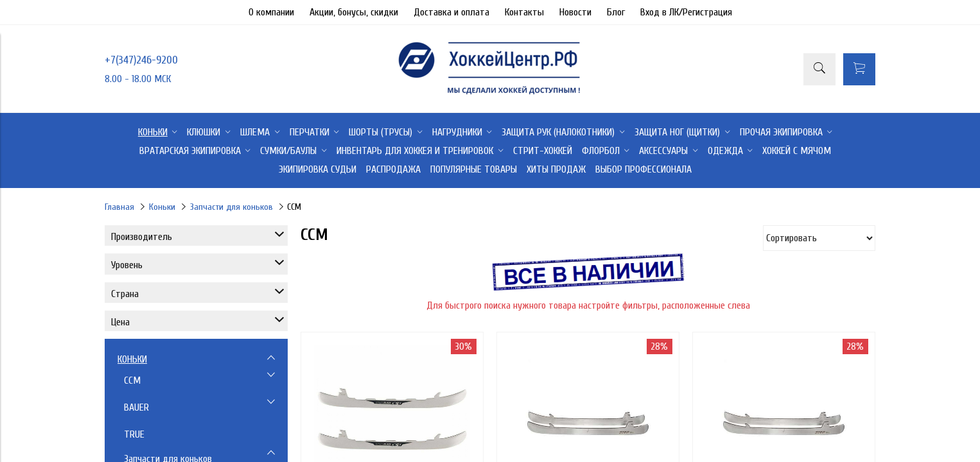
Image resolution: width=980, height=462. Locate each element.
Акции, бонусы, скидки (354, 12)
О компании (271, 12)
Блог (616, 12)
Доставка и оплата (451, 12)
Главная (119, 207)
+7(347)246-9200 (141, 60)
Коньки (162, 207)
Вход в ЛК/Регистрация (686, 12)
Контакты (524, 12)
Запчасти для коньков (232, 207)
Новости (575, 12)
